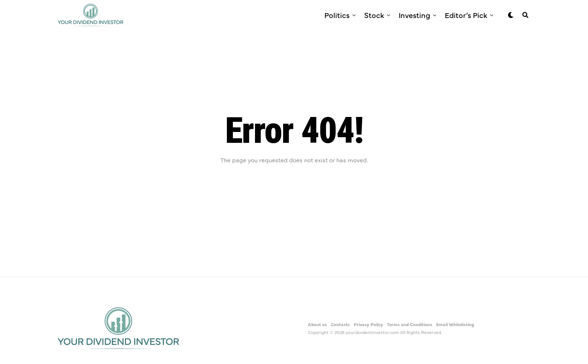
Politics (337, 15)
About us (317, 324)
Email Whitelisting (455, 324)
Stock (374, 15)
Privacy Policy (368, 324)
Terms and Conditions (410, 324)
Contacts (340, 324)
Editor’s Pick (466, 15)
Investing (414, 15)
